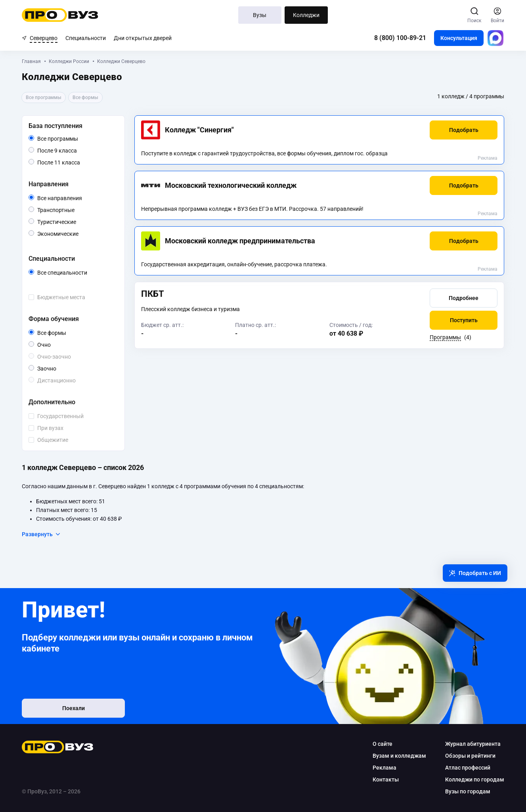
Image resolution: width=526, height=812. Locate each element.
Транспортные (74, 209)
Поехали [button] (74, 708)
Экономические (76, 233)
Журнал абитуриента (473, 744)
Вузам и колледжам (399, 756)
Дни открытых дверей (143, 38)
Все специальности (76, 273)
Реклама (488, 158)
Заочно (56, 368)
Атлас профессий (468, 768)
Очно (51, 344)
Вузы (260, 15)
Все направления (76, 198)
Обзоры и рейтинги (470, 756)
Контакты (386, 780)
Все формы (61, 333)
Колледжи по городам (475, 780)
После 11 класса (68, 162)
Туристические (76, 221)
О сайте (383, 744)
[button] (464, 130)
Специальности (86, 38)
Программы (445, 337)
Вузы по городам (468, 791)
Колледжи (306, 15)
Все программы (73, 139)
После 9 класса (66, 151)
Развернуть (41, 534)
